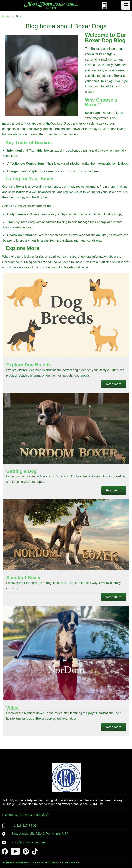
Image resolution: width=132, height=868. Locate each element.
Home (6, 16)
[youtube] (15, 851)
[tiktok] (35, 851)
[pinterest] (26, 851)
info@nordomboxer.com (23, 842)
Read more (114, 384)
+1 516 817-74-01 (19, 826)
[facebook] (5, 851)
